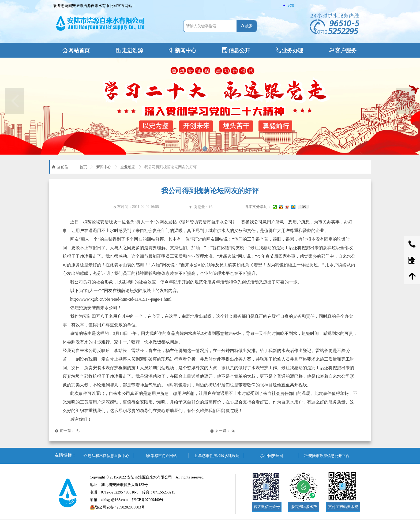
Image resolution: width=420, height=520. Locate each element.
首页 (83, 167)
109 (303, 207)
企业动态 (128, 167)
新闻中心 (104, 167)
